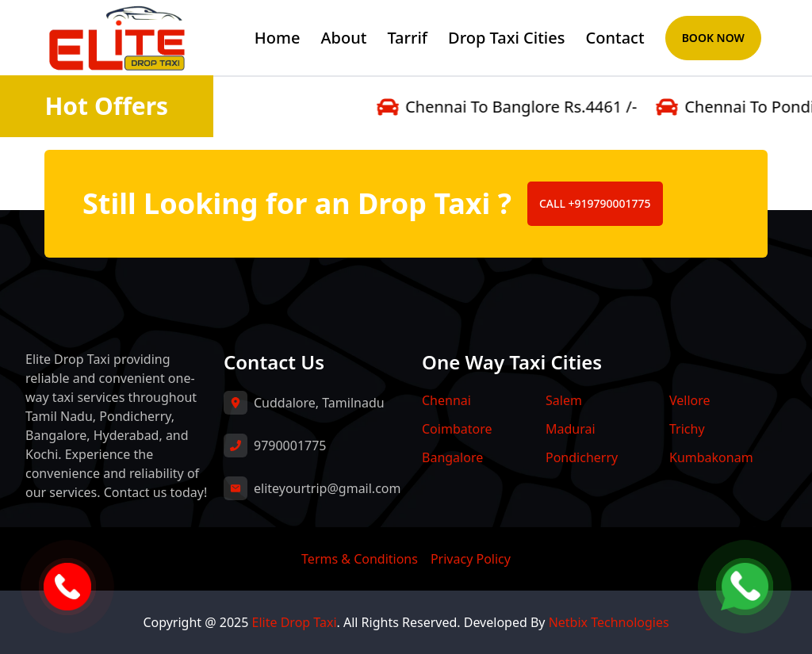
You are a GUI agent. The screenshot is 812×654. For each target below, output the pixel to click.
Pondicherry (582, 457)
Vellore (690, 400)
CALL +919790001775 (595, 203)
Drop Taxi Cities (506, 38)
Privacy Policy (471, 559)
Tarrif (407, 38)
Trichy (687, 429)
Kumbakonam (711, 457)
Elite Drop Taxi (295, 622)
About (343, 38)
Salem (564, 400)
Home (278, 38)
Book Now (713, 38)
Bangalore (452, 457)
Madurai (571, 429)
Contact (615, 38)
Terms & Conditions (360, 559)
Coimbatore (457, 429)
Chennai (446, 400)
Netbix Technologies (609, 622)
